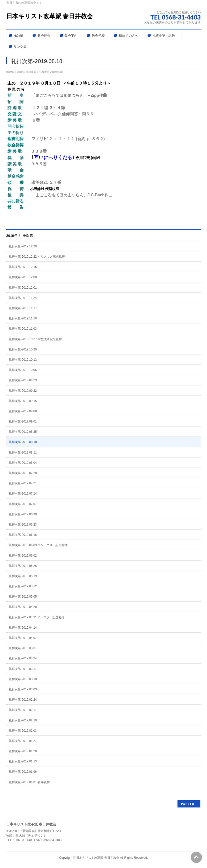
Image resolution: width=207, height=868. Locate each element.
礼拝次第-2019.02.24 (23, 700)
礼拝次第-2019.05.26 (23, 566)
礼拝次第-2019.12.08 (23, 277)
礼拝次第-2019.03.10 (23, 679)
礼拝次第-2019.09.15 (23, 401)
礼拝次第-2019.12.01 (23, 288)
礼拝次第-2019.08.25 (23, 432)
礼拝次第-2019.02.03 (23, 731)
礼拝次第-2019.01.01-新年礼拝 (29, 782)
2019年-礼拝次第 (19, 236)
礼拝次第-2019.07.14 (23, 494)
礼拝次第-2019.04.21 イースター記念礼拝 (37, 617)
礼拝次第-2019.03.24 (23, 658)
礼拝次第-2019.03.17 (23, 669)
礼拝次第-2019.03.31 (23, 648)
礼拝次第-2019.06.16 (23, 535)
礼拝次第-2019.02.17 (23, 710)
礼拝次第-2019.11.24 (23, 298)
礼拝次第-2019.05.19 (23, 576)
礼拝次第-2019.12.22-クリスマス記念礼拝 (37, 257)
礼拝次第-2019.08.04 (23, 463)
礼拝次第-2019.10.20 (23, 349)
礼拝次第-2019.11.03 (23, 329)
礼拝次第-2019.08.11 (23, 453)
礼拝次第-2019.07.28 (23, 473)
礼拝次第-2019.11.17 (23, 308)
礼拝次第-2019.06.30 (23, 514)
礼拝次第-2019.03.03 (23, 689)
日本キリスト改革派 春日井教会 (50, 16)
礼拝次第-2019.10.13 (23, 360)
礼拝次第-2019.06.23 (23, 525)
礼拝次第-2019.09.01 (23, 421)
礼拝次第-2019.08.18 (23, 442)
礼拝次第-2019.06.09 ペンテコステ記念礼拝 (38, 545)
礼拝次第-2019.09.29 (23, 380)
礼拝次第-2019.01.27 (23, 741)
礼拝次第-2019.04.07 (23, 638)
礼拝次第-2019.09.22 (23, 391)
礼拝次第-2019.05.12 (23, 586)
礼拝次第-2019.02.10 (23, 720)
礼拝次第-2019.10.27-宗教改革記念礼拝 (35, 339)
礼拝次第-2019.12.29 (23, 246)
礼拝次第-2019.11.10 (23, 318)
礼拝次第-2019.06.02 (23, 556)
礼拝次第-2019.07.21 (23, 483)
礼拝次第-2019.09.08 (23, 411)
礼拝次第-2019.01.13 (23, 761)
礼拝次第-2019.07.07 (23, 504)
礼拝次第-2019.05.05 (23, 597)
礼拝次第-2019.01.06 (23, 772)
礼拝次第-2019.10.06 (23, 370)
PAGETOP (189, 804)
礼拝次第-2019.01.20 (23, 751)
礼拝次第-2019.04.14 (23, 628)
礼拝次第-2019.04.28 (23, 607)
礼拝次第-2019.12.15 (23, 267)
